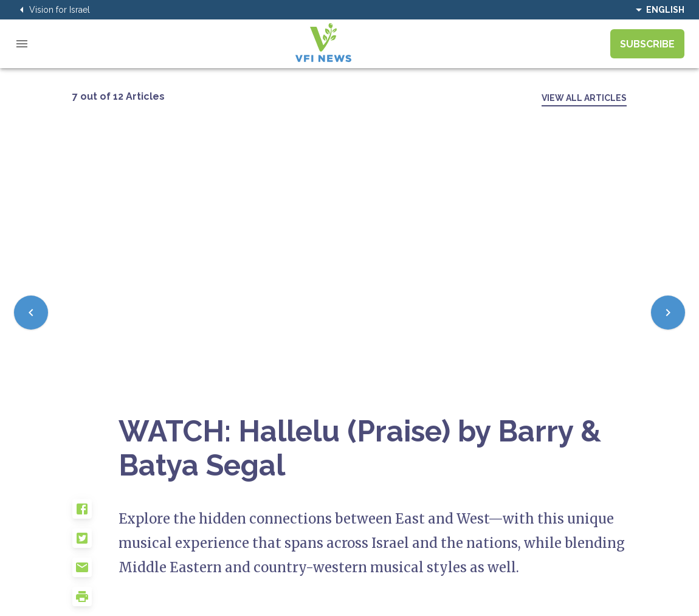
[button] (95, 514)
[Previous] (31, 313)
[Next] (668, 313)
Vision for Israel (52, 10)
